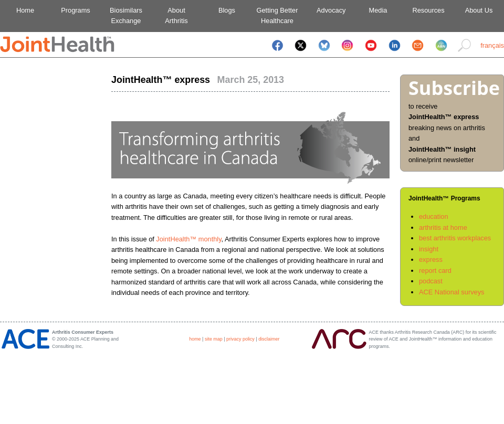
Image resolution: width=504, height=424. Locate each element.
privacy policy (240, 339)
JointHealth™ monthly (188, 239)
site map (214, 339)
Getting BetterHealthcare (277, 15)
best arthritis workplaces (455, 238)
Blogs (227, 10)
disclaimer (269, 339)
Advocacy (328, 10)
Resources (428, 10)
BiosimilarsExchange (126, 15)
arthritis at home (443, 227)
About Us (479, 10)
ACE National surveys (451, 292)
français (492, 45)
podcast (431, 281)
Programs (75, 10)
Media (378, 10)
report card (435, 271)
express (431, 259)
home (195, 339)
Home (25, 10)
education (434, 216)
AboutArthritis (176, 15)
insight (429, 249)
